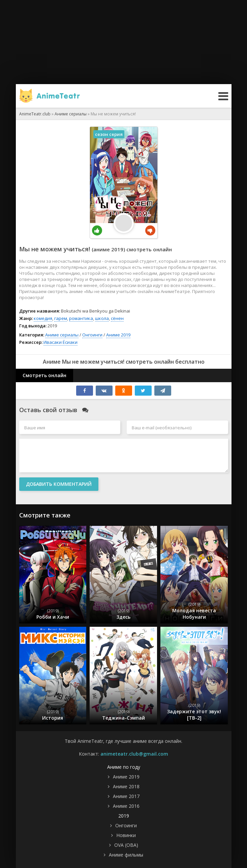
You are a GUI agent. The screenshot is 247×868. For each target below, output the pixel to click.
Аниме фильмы (126, 855)
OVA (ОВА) (126, 845)
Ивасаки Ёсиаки (60, 342)
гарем (61, 318)
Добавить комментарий (59, 484)
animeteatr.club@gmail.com (134, 754)
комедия (43, 318)
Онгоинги (92, 335)
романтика (81, 318)
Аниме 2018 (126, 786)
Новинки (126, 835)
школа (102, 318)
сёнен (117, 318)
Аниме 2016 (126, 806)
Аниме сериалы (62, 335)
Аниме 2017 (126, 796)
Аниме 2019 (118, 335)
